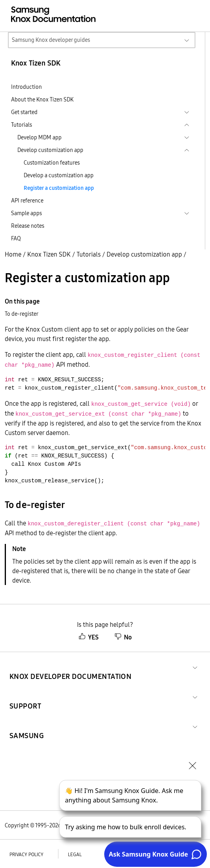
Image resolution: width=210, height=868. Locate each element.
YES (89, 637)
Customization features (52, 163)
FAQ (16, 238)
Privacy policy (26, 854)
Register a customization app (59, 188)
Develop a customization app (59, 175)
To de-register (22, 314)
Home (13, 254)
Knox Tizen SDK (49, 254)
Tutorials (89, 254)
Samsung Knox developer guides (51, 40)
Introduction (26, 87)
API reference (27, 201)
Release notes (28, 226)
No (123, 637)
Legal (75, 854)
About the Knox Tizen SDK (42, 99)
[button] (70, 667)
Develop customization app (144, 254)
